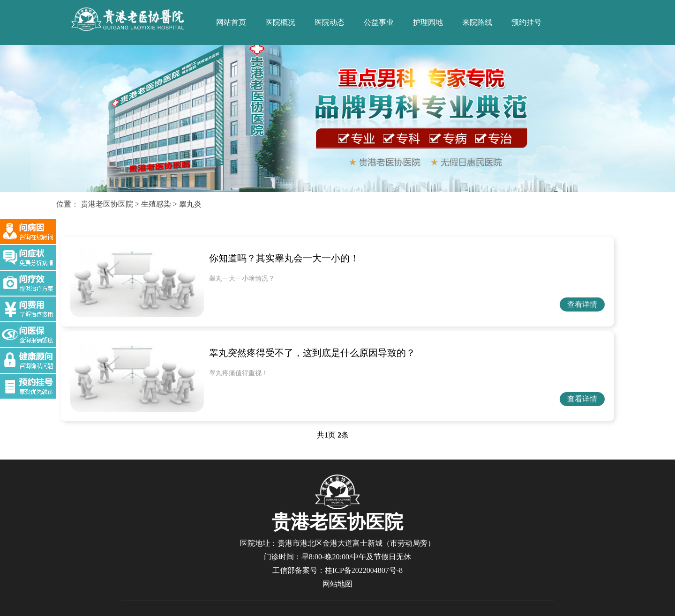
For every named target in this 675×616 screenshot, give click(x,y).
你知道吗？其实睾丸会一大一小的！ (284, 258)
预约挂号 (526, 22)
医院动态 (330, 22)
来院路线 (477, 22)
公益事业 (379, 22)
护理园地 (428, 22)
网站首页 (231, 22)
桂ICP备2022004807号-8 (364, 570)
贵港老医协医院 (107, 204)
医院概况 (280, 22)
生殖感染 (156, 204)
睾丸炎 (190, 204)
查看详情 (582, 304)
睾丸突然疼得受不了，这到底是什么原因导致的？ (312, 353)
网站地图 (337, 584)
